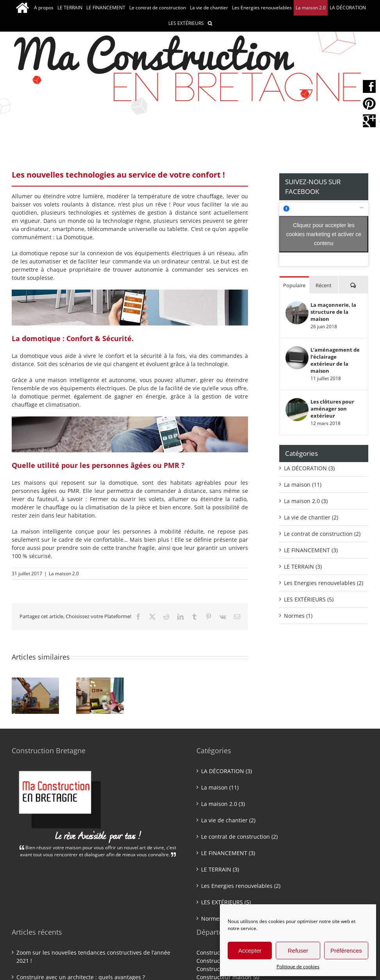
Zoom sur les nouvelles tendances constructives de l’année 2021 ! (93, 957)
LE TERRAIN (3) (303, 566)
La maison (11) (303, 485)
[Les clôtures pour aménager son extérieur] (297, 402)
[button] (210, 23)
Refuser (298, 951)
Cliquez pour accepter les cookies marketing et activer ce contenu (324, 234)
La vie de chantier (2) (311, 517)
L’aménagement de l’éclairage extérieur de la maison (335, 360)
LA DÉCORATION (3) (309, 468)
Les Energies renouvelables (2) (324, 583)
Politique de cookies (298, 967)
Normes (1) (298, 616)
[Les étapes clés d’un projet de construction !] (35, 681)
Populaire (294, 285)
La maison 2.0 (64, 574)
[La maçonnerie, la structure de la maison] (297, 305)
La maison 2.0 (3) (306, 501)
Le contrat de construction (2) (322, 534)
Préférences (346, 951)
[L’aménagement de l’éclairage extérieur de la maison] (297, 350)
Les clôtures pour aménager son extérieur (332, 409)
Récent (324, 285)
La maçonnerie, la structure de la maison (333, 312)
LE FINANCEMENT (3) (311, 550)
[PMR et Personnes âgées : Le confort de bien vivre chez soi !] (100, 681)
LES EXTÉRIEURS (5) (309, 599)
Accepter (250, 951)
